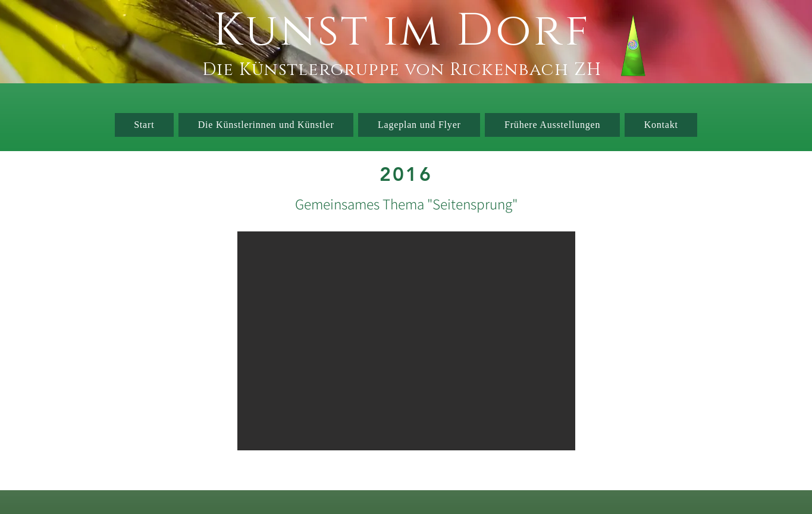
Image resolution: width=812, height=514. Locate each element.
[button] (406, 341)
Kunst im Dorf (402, 31)
